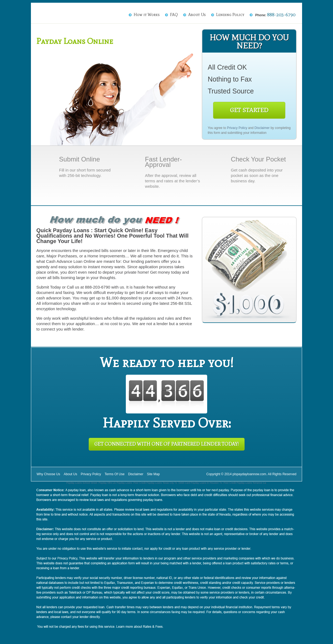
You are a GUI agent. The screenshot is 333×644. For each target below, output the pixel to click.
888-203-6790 (281, 15)
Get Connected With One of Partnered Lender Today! (167, 444)
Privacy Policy (237, 128)
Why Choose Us (48, 474)
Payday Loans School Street (82, 483)
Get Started (249, 110)
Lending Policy (230, 15)
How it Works (147, 15)
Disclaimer (262, 128)
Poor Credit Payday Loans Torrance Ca (245, 483)
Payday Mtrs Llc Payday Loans (115, 483)
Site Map (153, 474)
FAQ (174, 15)
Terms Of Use (115, 474)
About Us (197, 15)
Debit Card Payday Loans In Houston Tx (200, 483)
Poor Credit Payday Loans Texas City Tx (155, 483)
